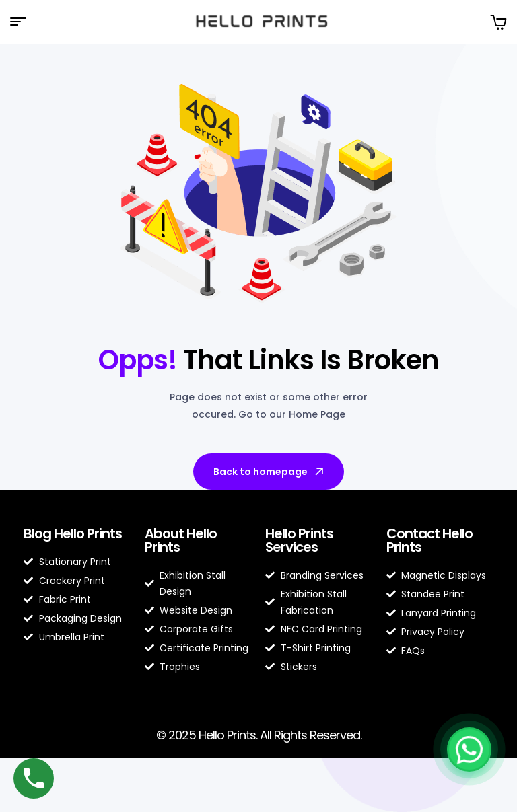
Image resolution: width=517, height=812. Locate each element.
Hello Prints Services (299, 540)
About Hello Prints (181, 540)
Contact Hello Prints (429, 540)
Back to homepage (270, 472)
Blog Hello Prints (73, 533)
